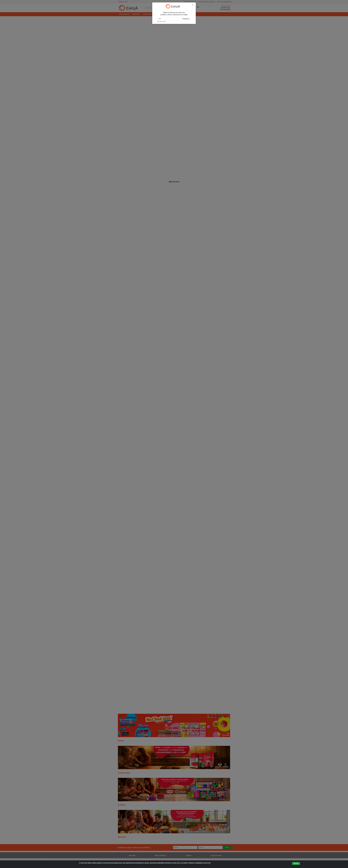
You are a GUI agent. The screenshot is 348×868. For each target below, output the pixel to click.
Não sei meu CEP (162, 22)
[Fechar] (192, 5)
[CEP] (169, 19)
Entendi (296, 863)
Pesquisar (186, 19)
